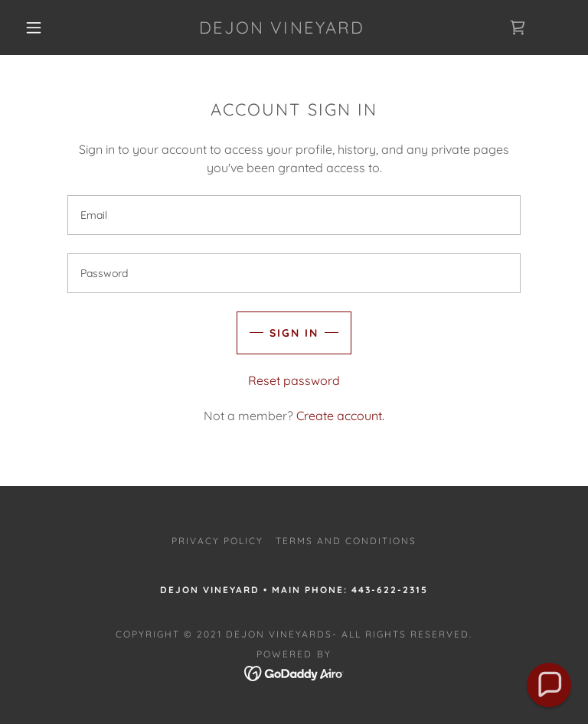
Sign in (294, 333)
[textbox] (294, 215)
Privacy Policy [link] (217, 541)
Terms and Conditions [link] (346, 541)
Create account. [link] (340, 416)
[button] (34, 28)
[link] (282, 29)
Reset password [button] (294, 380)
